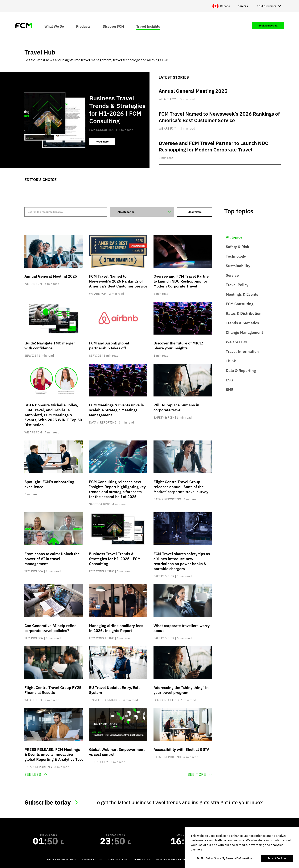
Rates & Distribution (244, 313)
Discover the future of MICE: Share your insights (178, 346)
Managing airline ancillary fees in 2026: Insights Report (116, 628)
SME (230, 390)
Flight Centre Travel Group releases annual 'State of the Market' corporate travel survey (181, 487)
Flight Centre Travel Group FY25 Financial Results (53, 690)
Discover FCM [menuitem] (113, 26)
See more (197, 774)
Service (232, 275)
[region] (242, 848)
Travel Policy (237, 285)
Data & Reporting (241, 370)
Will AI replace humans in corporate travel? (176, 407)
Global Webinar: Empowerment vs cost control (117, 752)
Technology (236, 256)
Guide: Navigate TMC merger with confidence (50, 346)
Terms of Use (142, 860)
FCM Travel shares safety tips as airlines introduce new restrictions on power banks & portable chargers (182, 561)
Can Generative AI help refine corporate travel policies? (50, 628)
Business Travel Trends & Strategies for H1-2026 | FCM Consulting (115, 559)
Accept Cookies (277, 858)
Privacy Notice (92, 860)
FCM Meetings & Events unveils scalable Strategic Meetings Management (116, 410)
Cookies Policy (118, 860)
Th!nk (231, 361)
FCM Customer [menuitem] (266, 6)
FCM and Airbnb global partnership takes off (109, 346)
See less (33, 774)
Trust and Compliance (61, 860)
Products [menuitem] (83, 26)
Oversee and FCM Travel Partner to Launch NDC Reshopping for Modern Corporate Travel (182, 281)
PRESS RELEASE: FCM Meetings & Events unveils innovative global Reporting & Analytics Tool (54, 754)
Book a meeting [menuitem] (268, 26)
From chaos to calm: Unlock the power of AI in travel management (52, 559)
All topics (234, 237)
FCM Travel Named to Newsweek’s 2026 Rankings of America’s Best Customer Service (118, 281)
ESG (229, 380)
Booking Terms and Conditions (176, 860)
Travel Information (242, 351)
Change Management (244, 332)
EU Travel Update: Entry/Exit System (114, 690)
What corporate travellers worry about (182, 628)
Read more (105, 143)
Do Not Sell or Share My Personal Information (224, 858)
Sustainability (238, 266)
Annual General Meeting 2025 (51, 276)
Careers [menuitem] (243, 6)
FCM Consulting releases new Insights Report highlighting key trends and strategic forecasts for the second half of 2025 (117, 489)
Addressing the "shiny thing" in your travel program (181, 690)
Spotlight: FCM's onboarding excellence (49, 484)
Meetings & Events (242, 294)
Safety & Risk (237, 247)
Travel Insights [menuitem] (148, 26)
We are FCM (236, 342)
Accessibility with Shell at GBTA (181, 749)
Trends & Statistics (242, 323)
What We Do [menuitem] (54, 26)
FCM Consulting (240, 304)
